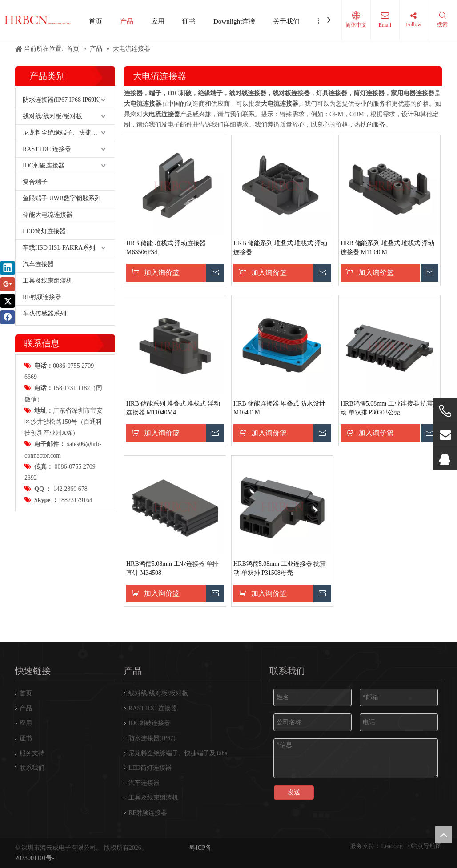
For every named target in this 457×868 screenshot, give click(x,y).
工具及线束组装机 (48, 281)
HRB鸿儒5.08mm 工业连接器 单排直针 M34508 (172, 568)
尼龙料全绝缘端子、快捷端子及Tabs (69, 133)
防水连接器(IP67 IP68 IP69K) (62, 100)
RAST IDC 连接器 (47, 149)
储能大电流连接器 (48, 215)
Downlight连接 (234, 21)
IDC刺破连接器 (44, 165)
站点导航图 (426, 846)
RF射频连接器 (42, 297)
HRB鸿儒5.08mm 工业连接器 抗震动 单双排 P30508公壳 (387, 408)
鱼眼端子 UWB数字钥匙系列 (62, 198)
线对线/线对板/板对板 (52, 116)
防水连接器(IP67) (152, 738)
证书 (189, 21)
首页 (96, 21)
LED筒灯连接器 (44, 231)
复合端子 (35, 182)
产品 (127, 21)
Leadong (393, 846)
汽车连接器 (38, 264)
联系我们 (32, 768)
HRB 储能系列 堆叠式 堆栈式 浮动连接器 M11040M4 (173, 408)
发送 (294, 792)
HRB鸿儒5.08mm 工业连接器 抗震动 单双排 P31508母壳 (280, 568)
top (443, 835)
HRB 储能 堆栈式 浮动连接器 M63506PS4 (166, 248)
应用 (158, 21)
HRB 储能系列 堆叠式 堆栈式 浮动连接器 (280, 248)
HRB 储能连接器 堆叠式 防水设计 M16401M (279, 408)
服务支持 (32, 753)
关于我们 (286, 21)
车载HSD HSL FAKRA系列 (59, 248)
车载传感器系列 (44, 313)
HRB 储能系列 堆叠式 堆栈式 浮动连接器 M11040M (387, 248)
